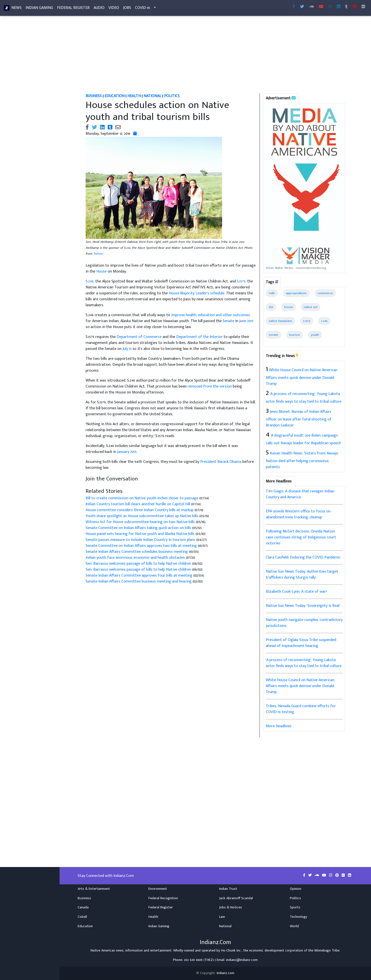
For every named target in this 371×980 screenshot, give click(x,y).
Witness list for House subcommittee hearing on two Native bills (140, 522)
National (225, 926)
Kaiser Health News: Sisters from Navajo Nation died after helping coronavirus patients (302, 460)
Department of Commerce (139, 337)
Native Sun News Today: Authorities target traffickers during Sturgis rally (302, 574)
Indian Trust (228, 889)
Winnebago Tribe (327, 951)
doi (271, 307)
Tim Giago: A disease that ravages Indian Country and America (300, 494)
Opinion (296, 889)
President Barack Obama (221, 462)
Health (153, 917)
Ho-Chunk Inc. (231, 951)
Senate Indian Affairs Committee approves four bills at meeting (139, 575)
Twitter (98, 254)
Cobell (82, 917)
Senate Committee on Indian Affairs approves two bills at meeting (141, 546)
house (288, 307)
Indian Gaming (39, 9)
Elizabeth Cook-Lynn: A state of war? (296, 592)
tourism (295, 335)
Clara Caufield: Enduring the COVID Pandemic (303, 557)
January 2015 (127, 452)
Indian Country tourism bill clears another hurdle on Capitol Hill (138, 504)
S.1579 (241, 281)
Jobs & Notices (231, 907)
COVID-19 (142, 9)
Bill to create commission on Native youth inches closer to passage (142, 498)
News (17, 9)
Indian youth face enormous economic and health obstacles (135, 558)
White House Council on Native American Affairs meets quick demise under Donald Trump (302, 377)
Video (114, 9)
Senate (228, 321)
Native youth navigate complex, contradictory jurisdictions (304, 623)
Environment (158, 889)
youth (315, 335)
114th (272, 293)
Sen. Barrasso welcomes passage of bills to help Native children (138, 564)
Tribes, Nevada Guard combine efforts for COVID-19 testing (301, 709)
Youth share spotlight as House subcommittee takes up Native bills (142, 516)
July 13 (127, 349)
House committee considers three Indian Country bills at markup (140, 510)
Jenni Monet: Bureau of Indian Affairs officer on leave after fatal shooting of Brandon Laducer (299, 419)
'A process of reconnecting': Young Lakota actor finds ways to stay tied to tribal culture (304, 663)
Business (84, 898)
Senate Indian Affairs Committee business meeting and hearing (139, 581)
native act (311, 307)
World (294, 926)
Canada (83, 907)
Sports (295, 907)
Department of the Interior (199, 337)
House (101, 271)
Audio (99, 9)
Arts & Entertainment (94, 889)
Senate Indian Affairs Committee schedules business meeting (137, 552)
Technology (299, 917)
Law (222, 917)
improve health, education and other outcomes (211, 315)
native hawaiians (280, 321)
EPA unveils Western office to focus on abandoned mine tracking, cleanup (298, 514)
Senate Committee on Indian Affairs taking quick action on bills (138, 528)
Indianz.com (225, 973)
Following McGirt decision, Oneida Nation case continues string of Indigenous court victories (301, 537)
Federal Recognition (163, 898)
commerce (325, 293)
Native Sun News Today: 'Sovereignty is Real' (303, 606)
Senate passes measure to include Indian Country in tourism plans (140, 540)
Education (85, 926)
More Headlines (279, 726)
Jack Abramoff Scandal (236, 898)
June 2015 (246, 321)
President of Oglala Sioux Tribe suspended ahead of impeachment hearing (301, 643)
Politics (295, 898)
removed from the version (210, 386)
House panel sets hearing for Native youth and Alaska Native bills (140, 534)
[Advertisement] (215, 56)
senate (273, 335)
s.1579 (307, 321)
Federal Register (73, 9)
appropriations (296, 293)
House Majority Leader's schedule (197, 293)
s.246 (324, 321)
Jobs (127, 9)
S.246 (90, 281)
